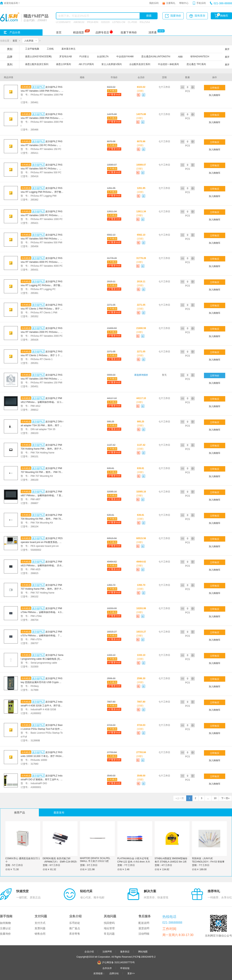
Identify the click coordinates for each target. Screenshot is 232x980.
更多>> (131, 973)
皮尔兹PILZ (38, 87)
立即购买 (215, 88)
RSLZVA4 (145, 22)
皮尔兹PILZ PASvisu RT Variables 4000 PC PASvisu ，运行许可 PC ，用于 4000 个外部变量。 (42, 262)
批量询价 (5, 934)
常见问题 (109, 934)
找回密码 (109, 923)
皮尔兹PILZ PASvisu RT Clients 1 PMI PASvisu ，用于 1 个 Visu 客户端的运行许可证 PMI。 (42, 309)
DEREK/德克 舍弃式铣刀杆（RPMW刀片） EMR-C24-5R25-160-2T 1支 (60, 862)
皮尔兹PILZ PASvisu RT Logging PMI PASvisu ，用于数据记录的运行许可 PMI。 (42, 192)
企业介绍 (89, 951)
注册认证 (5, 928)
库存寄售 (75, 934)
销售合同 (40, 934)
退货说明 (144, 928)
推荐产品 (20, 813)
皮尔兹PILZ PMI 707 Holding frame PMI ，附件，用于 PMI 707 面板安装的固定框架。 (42, 589)
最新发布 (59, 813)
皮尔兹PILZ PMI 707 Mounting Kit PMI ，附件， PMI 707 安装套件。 (41, 472)
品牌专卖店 (102, 32)
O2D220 (105, 22)
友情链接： (99, 973)
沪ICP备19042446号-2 (144, 957)
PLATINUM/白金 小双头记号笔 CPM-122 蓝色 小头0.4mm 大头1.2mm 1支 (134, 862)
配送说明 (144, 923)
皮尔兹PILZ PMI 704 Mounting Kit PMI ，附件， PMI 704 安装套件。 (41, 519)
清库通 (153, 32)
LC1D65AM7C (63, 22)
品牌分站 (114, 973)
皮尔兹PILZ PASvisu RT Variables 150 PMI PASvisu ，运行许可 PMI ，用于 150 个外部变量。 (42, 379)
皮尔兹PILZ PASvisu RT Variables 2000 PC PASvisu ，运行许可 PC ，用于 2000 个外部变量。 (42, 332)
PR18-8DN (93, 22)
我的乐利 (154, 3)
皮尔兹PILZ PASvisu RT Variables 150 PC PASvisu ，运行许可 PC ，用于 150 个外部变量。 (42, 145)
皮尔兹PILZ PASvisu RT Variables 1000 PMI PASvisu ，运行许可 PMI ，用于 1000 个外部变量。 (42, 91)
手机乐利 (201, 3)
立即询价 (215, 375)
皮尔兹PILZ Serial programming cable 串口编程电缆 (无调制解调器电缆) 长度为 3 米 (42, 659)
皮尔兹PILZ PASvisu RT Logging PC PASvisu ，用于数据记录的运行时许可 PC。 (42, 285)
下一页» (225, 798)
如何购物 (5, 923)
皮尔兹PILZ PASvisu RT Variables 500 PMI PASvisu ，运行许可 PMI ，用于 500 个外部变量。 (42, 238)
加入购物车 (215, 95)
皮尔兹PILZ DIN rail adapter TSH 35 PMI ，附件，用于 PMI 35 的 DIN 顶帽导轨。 (42, 425)
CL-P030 (132, 22)
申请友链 (125, 968)
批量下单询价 (129, 32)
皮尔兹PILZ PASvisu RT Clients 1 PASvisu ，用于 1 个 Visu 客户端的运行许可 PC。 (42, 355)
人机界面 (29, 41)
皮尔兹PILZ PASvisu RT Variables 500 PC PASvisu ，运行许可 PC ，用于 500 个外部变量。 (42, 168)
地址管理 (109, 928)
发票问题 (40, 928)
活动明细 (144, 934)
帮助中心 (184, 3)
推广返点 (75, 928)
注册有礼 (171, 3)
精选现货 (78, 32)
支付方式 (40, 923)
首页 (59, 32)
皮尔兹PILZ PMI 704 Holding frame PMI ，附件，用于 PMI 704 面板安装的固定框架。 (42, 449)
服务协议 (125, 951)
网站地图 (143, 951)
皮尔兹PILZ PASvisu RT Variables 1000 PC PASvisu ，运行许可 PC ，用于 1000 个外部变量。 (42, 215)
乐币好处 (75, 923)
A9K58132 (79, 22)
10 (215, 798)
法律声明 (107, 951)
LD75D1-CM (119, 22)
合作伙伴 (107, 968)
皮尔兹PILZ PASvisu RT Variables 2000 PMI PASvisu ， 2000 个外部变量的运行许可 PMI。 (42, 118)
